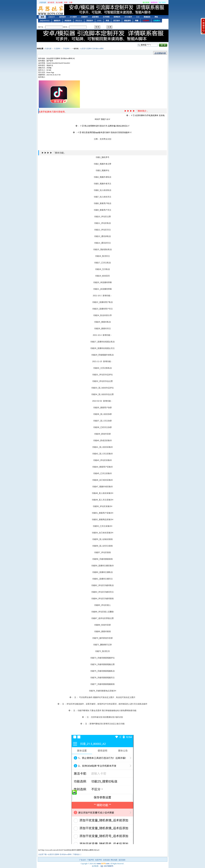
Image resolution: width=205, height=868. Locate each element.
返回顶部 (122, 860)
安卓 (138, 17)
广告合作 (83, 860)
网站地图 (114, 860)
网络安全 (79, 21)
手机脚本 (66, 49)
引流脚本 (57, 49)
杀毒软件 (52, 17)
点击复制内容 (160, 53)
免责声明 (98, 860)
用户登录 (103, 27)
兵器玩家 (43, 2)
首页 (42, 17)
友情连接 (106, 860)
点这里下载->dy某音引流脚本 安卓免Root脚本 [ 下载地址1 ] (60, 854)
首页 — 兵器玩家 (50, 10)
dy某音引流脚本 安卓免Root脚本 (92, 49)
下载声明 (90, 860)
